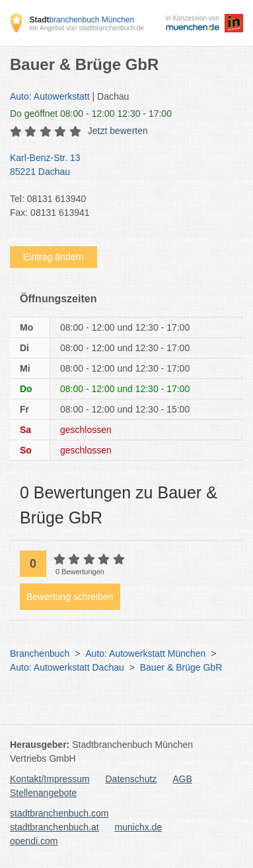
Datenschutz (131, 779)
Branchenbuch (40, 653)
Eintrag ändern (54, 257)
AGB (182, 779)
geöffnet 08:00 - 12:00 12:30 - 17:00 (91, 114)
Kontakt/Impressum (50, 779)
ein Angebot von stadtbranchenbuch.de (86, 28)
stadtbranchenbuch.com (59, 813)
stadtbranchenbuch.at (54, 827)
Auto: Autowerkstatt (50, 96)
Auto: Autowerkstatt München (145, 653)
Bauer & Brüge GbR (181, 667)
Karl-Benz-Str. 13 (120, 166)
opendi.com (34, 841)
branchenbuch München (82, 20)
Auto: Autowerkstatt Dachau (67, 667)
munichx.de (139, 827)
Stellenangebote (43, 793)
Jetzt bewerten (118, 131)
